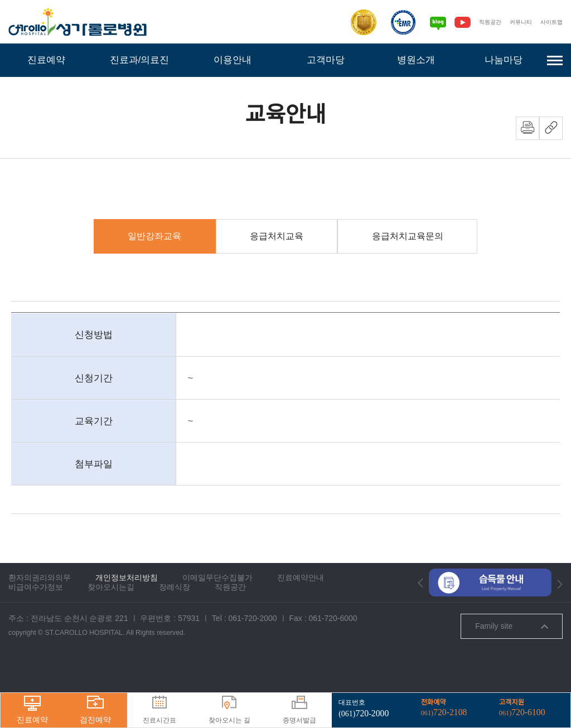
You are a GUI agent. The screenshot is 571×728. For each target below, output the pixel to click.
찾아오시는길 (111, 620)
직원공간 (485, 22)
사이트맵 (550, 22)
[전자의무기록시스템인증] (396, 22)
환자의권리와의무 (40, 611)
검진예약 (95, 710)
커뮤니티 (517, 22)
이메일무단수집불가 (217, 611)
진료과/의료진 (139, 60)
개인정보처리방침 (127, 611)
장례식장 (175, 620)
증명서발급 (299, 710)
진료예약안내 (301, 611)
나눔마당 (504, 60)
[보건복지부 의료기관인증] (357, 22)
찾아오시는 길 (229, 710)
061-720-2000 (252, 652)
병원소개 (416, 60)
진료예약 (46, 60)
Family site (511, 659)
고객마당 (326, 60)
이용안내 (233, 60)
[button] (420, 616)
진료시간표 (159, 710)
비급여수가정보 (36, 620)
